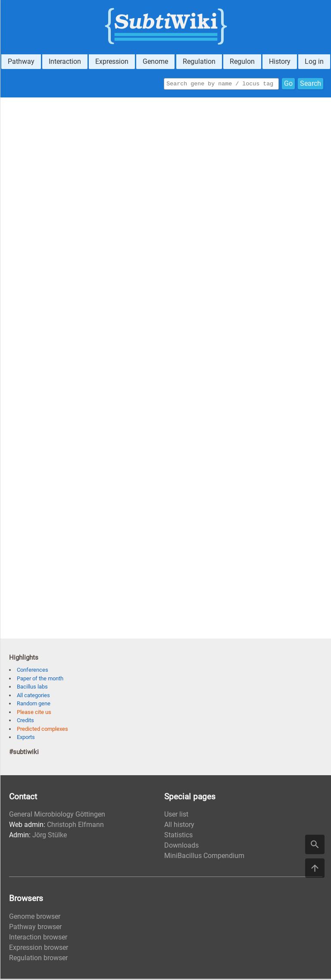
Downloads (181, 847)
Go (288, 84)
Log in (314, 61)
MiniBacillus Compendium (204, 857)
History (280, 61)
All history (179, 826)
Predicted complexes (42, 730)
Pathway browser (35, 928)
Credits (25, 722)
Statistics (178, 836)
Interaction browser (38, 938)
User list (176, 816)
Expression (112, 61)
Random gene (34, 705)
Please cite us (34, 713)
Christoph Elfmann (75, 826)
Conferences (33, 671)
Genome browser (35, 918)
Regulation (199, 61)
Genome (155, 61)
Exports (26, 738)
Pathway (21, 61)
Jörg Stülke (50, 836)
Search (311, 84)
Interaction (65, 61)
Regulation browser (38, 959)
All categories (33, 697)
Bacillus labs (32, 688)
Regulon (242, 61)
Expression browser (39, 949)
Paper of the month (40, 680)
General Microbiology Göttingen (57, 816)
